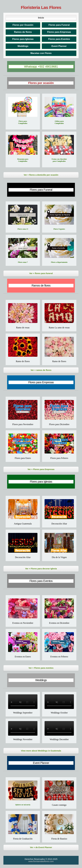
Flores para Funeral (59, 25)
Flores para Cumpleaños (23, 122)
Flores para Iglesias (23, 39)
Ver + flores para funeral (41, 273)
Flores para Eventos (59, 39)
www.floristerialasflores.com (41, 861)
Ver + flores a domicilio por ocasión (41, 175)
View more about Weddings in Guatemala (41, 751)
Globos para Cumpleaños (59, 122)
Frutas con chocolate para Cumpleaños (59, 160)
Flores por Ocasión (23, 25)
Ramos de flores (23, 32)
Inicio (41, 18)
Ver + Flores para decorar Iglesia (41, 569)
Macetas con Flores (41, 53)
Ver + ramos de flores (41, 370)
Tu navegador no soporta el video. (23, 702)
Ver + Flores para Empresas (41, 469)
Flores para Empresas (59, 32)
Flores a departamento (59, 262)
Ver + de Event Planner (41, 847)
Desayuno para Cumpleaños (23, 160)
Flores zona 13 (23, 229)
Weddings (23, 46)
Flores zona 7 (23, 262)
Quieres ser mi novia (23, 805)
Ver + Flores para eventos (41, 668)
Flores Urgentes (59, 229)
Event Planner (59, 46)
